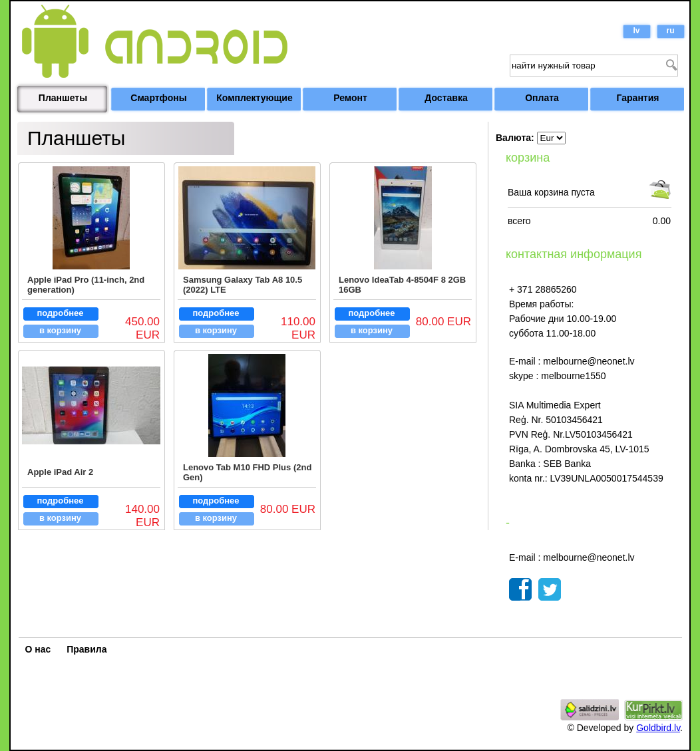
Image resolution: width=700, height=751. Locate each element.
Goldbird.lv (658, 728)
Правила (87, 649)
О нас (38, 649)
